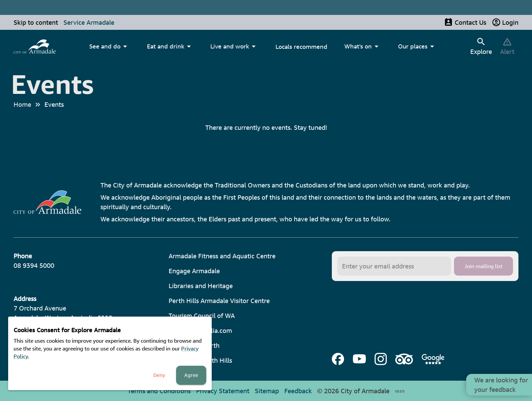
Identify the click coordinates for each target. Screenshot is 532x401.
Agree (191, 375)
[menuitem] (35, 47)
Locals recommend (301, 46)
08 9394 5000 (34, 265)
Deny (159, 375)
